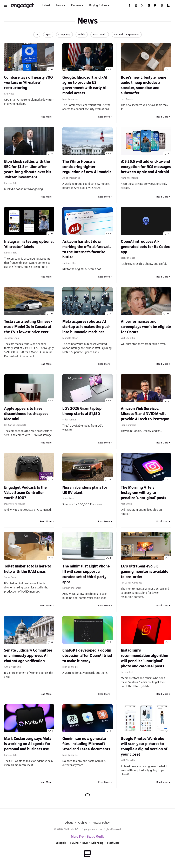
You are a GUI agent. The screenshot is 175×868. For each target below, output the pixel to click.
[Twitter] (142, 5)
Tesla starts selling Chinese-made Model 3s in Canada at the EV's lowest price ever (28, 327)
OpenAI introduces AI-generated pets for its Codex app (145, 247)
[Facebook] (129, 5)
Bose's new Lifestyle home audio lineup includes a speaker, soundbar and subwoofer (144, 85)
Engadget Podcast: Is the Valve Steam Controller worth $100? (25, 493)
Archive (83, 823)
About (69, 823)
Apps (48, 35)
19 (168, 314)
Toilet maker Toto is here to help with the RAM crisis (28, 569)
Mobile (82, 35)
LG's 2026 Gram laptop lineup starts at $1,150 (82, 411)
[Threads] (162, 5)
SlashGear (113, 843)
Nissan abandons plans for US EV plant (85, 490)
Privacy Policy (101, 823)
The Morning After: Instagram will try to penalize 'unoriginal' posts (143, 493)
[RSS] (168, 5)
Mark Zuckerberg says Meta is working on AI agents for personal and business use (28, 744)
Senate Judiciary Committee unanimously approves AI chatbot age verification (28, 656)
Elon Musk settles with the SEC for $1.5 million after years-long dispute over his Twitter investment (28, 169)
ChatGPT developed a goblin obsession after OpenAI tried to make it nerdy (87, 656)
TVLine (74, 843)
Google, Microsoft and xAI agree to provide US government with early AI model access (85, 85)
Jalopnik (61, 843)
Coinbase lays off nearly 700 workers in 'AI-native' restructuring (28, 83)
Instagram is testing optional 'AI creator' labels (29, 244)
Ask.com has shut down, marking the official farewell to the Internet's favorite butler (87, 249)
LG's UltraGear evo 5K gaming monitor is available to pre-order (145, 572)
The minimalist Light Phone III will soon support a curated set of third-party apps (86, 574)
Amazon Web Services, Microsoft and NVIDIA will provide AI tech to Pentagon (145, 414)
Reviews (76, 5)
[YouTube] (149, 5)
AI (37, 35)
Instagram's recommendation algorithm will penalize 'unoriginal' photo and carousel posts (144, 658)
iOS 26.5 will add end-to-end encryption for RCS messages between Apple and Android (146, 167)
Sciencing (97, 843)
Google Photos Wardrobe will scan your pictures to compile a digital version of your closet (144, 747)
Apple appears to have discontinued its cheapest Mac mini (26, 414)
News (60, 5)
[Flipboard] (155, 5)
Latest (46, 5)
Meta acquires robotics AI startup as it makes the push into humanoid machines (86, 327)
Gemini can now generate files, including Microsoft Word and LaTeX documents (86, 744)
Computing (64, 35)
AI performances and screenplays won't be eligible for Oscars (146, 327)
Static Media (70, 829)
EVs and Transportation (127, 35)
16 (52, 314)
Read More (46, 117)
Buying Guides (98, 5)
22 (110, 480)
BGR (85, 843)
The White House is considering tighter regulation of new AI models (87, 167)
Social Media (100, 35)
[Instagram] (136, 5)
